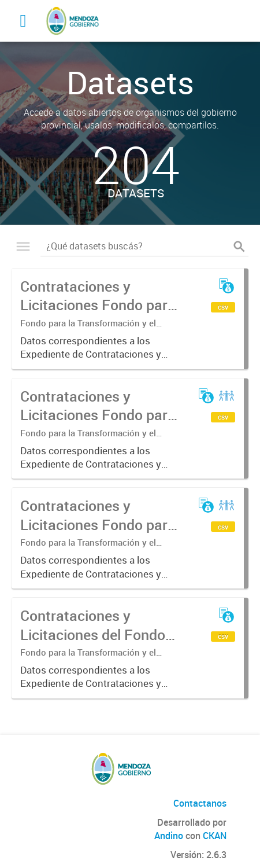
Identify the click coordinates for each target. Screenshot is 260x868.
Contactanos (200, 803)
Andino (169, 836)
